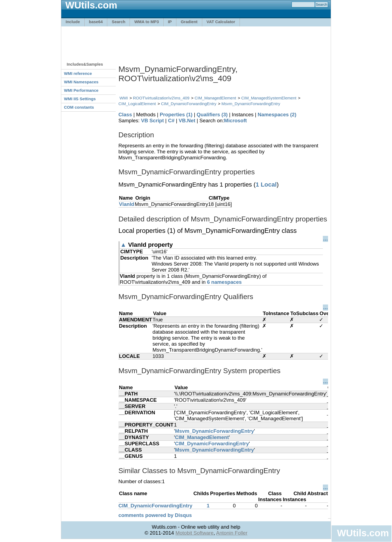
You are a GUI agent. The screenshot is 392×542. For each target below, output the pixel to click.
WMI (124, 98)
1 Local (266, 185)
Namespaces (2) (277, 115)
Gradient (189, 22)
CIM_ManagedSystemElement (269, 98)
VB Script (152, 121)
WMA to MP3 (146, 22)
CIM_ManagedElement (215, 98)
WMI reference (78, 73)
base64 (96, 22)
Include (73, 22)
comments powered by (155, 515)
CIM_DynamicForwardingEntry (189, 104)
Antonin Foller (232, 533)
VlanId (127, 204)
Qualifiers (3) (212, 115)
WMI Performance (81, 90)
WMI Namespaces (81, 82)
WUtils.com (363, 533)
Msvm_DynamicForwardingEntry (251, 104)
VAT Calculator (221, 22)
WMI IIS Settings (80, 99)
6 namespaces (224, 282)
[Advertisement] (196, 41)
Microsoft (235, 121)
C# (171, 121)
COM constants (79, 107)
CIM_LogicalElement (137, 104)
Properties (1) (176, 115)
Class (125, 115)
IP (170, 22)
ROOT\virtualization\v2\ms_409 (161, 98)
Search (118, 22)
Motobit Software (194, 533)
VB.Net (187, 121)
